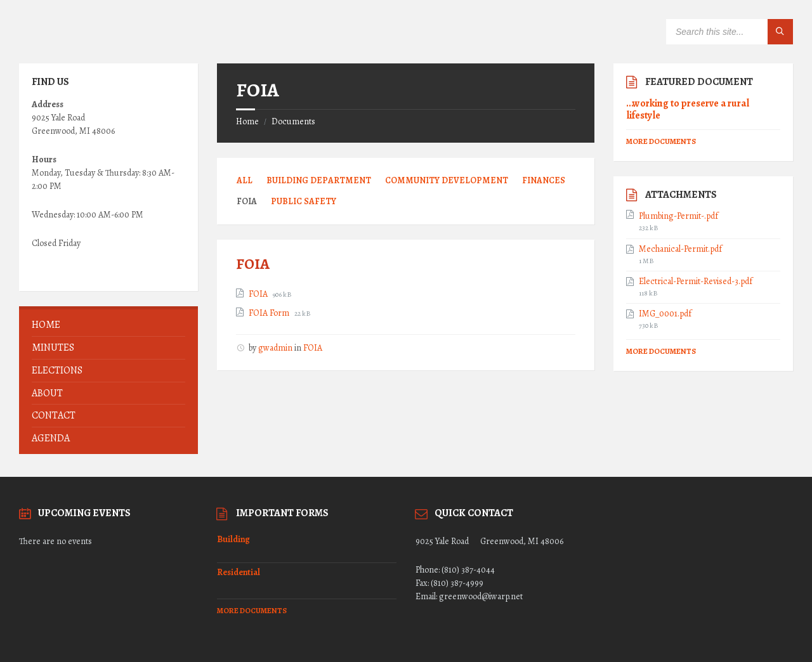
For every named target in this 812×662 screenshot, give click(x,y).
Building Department (319, 180)
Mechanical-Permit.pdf (680, 249)
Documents (293, 121)
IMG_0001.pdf (665, 314)
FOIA (253, 264)
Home (247, 121)
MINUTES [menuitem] (53, 347)
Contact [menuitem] (54, 415)
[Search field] (730, 32)
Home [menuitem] (46, 325)
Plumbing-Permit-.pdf (678, 216)
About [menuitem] (47, 393)
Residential (239, 572)
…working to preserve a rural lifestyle (688, 109)
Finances (544, 180)
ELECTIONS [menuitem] (57, 370)
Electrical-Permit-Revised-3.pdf (696, 282)
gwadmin (275, 348)
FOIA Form (270, 313)
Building (233, 539)
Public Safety (304, 201)
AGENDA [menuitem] (51, 438)
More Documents (661, 141)
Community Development (447, 180)
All (245, 180)
